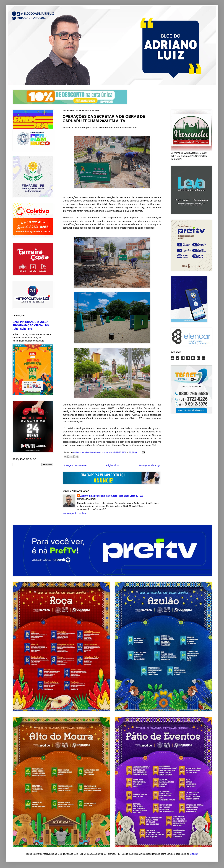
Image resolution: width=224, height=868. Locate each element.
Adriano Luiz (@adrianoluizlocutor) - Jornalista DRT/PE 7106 (112, 496)
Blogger (194, 854)
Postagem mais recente (75, 465)
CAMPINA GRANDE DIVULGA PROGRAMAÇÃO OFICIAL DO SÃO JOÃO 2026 (31, 325)
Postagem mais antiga (150, 465)
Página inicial (113, 465)
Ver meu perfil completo (74, 513)
